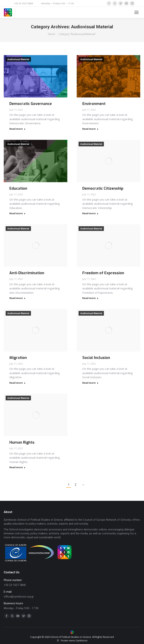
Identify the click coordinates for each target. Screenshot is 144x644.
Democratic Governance (31, 104)
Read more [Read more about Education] (17, 213)
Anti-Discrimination (27, 273)
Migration (18, 358)
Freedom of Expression (103, 273)
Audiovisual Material (18, 59)
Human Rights (22, 442)
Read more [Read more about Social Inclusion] (90, 383)
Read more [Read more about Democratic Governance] (17, 129)
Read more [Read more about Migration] (17, 383)
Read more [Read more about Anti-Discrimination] (17, 298)
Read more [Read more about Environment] (90, 129)
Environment (94, 104)
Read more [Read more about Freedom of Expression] (90, 298)
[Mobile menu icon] (136, 12)
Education (18, 188)
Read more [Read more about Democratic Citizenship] (90, 213)
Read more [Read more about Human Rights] (17, 467)
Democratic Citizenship (103, 188)
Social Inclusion (96, 358)
